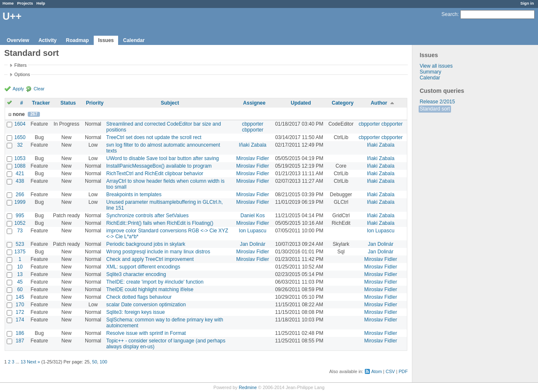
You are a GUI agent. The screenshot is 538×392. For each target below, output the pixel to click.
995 (20, 216)
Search (449, 14)
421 (20, 174)
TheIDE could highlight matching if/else (150, 289)
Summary (430, 72)
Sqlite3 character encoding (136, 274)
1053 (20, 158)
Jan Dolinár (253, 244)
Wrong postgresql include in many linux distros (158, 252)
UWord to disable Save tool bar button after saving (163, 158)
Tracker (41, 103)
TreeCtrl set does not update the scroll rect (154, 137)
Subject (170, 103)
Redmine (248, 387)
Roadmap (78, 40)
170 (20, 305)
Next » (33, 362)
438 (20, 181)
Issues (106, 40)
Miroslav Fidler (253, 158)
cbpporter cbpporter (253, 127)
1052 (20, 223)
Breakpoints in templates (134, 195)
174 (20, 320)
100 (103, 362)
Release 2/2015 (437, 102)
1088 (20, 166)
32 (20, 145)
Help (41, 3)
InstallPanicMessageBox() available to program (159, 166)
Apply (18, 89)
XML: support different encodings (143, 267)
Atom (376, 371)
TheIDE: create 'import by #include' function (155, 282)
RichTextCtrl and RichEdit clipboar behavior (155, 174)
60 (20, 289)
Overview (18, 40)
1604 (20, 124)
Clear (39, 89)
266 (20, 195)
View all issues (436, 66)
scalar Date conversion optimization (146, 305)
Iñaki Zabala (252, 145)
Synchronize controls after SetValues (148, 216)
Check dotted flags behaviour (139, 297)
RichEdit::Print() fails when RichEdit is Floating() (160, 223)
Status (68, 103)
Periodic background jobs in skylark (146, 244)
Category (343, 103)
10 (20, 267)
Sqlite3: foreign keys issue (136, 312)
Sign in (527, 3)
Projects (25, 3)
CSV (390, 371)
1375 (20, 252)
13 (20, 274)
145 (20, 297)
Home (8, 3)
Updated (301, 103)
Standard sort (435, 109)
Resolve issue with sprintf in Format (146, 333)
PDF (403, 371)
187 (20, 341)
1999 (20, 202)
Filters (20, 65)
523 (20, 244)
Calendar (134, 40)
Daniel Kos (253, 216)
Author (379, 103)
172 (20, 312)
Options (22, 74)
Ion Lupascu (252, 231)
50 (95, 362)
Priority (95, 103)
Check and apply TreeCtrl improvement (150, 259)
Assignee (254, 103)
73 (20, 231)
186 (20, 333)
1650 (20, 137)
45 (20, 282)
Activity (47, 40)
